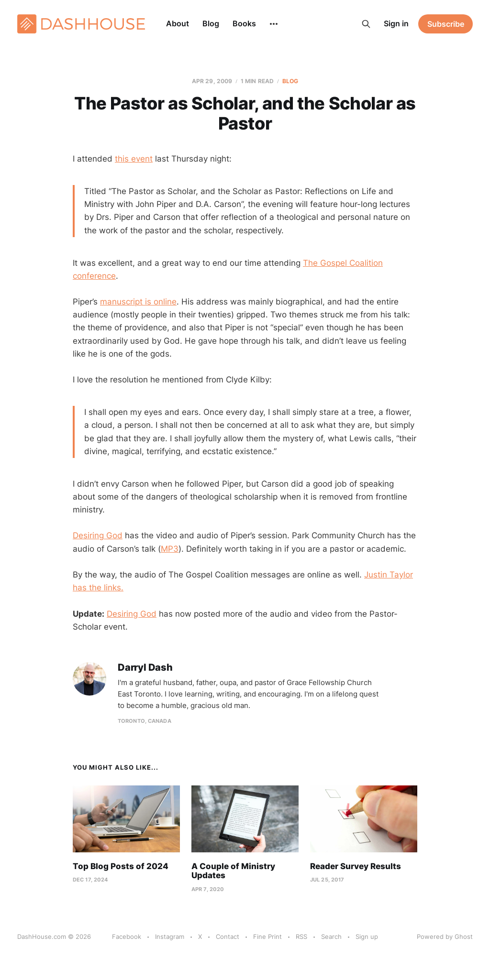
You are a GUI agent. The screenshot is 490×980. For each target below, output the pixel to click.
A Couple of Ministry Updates (233, 871)
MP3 (170, 549)
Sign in (396, 23)
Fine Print (267, 936)
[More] (274, 24)
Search (331, 936)
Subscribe (446, 24)
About (178, 23)
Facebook (127, 936)
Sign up (367, 936)
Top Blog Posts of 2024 (121, 866)
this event (134, 159)
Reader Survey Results (356, 866)
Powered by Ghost (445, 936)
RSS (301, 936)
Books (244, 23)
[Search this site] (366, 24)
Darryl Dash (145, 668)
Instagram (170, 936)
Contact (228, 936)
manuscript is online (138, 302)
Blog (211, 23)
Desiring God (98, 535)
